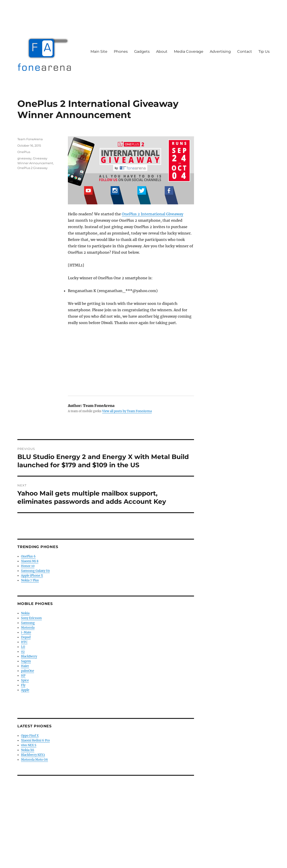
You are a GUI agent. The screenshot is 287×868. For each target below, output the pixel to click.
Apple (25, 690)
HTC (24, 642)
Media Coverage (189, 51)
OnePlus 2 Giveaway (32, 168)
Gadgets (142, 51)
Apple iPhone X (32, 576)
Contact (245, 51)
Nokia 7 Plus (30, 580)
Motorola (28, 628)
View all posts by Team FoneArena (127, 411)
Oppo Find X (30, 736)
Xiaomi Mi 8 (30, 561)
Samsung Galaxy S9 (35, 571)
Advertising (220, 51)
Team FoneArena (30, 139)
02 (23, 652)
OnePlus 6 (28, 556)
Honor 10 (28, 566)
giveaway (24, 158)
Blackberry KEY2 (33, 755)
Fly (23, 685)
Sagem (26, 661)
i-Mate (26, 632)
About (162, 51)
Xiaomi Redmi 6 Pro (35, 740)
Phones (121, 51)
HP (23, 676)
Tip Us (264, 51)
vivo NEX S (29, 745)
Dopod (26, 637)
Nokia (25, 613)
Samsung (28, 623)
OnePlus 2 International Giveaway (153, 214)
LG (23, 647)
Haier (25, 666)
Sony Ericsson (31, 618)
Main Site (99, 51)
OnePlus (24, 152)
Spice (25, 680)
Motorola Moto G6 (35, 760)
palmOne (28, 671)
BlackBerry (29, 656)
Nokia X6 (28, 750)
